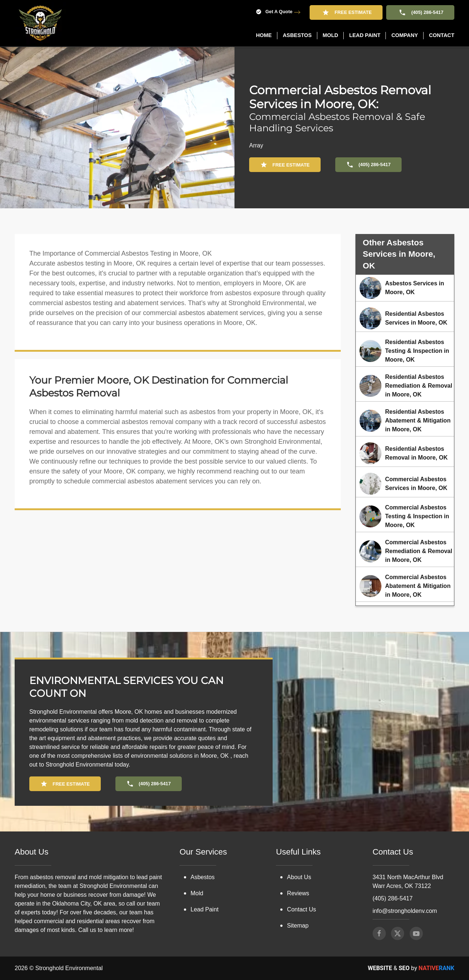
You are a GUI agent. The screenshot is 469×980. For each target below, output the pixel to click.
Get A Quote (274, 12)
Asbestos (203, 877)
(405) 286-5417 (420, 12)
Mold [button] (330, 35)
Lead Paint (205, 909)
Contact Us (301, 909)
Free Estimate (346, 12)
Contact (442, 35)
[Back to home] (40, 23)
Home (264, 35)
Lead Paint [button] (365, 35)
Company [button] (405, 35)
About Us (299, 877)
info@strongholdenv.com (405, 911)
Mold (197, 893)
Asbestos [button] (297, 35)
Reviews (298, 893)
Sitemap (298, 926)
